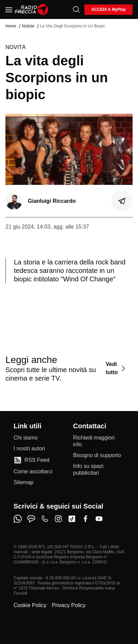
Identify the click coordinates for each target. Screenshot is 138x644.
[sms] (31, 519)
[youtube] (99, 519)
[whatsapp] (18, 519)
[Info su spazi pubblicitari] (99, 470)
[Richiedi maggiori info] (99, 441)
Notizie (28, 26)
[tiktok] (72, 519)
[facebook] (85, 519)
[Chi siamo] (26, 438)
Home (11, 26)
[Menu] (9, 9)
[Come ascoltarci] (33, 472)
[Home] (32, 9)
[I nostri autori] (29, 449)
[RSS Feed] (32, 460)
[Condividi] (122, 201)
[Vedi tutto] (116, 368)
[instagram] (58, 519)
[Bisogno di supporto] (97, 455)
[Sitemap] (24, 482)
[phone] (45, 519)
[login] (109, 10)
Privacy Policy (69, 605)
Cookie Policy (30, 605)
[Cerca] (76, 9)
